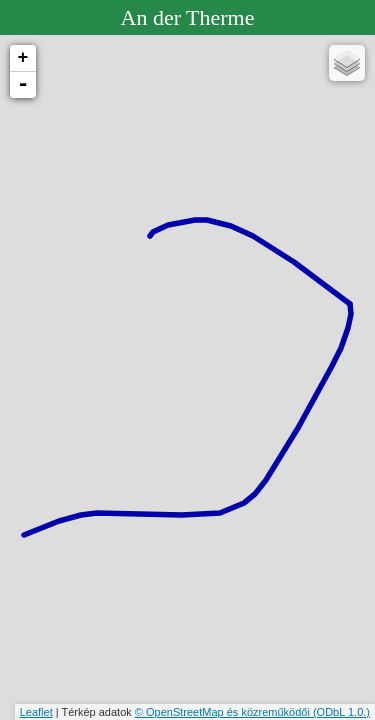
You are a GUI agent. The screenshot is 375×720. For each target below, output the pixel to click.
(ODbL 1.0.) (341, 712)
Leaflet (36, 712)
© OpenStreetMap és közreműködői (224, 712)
